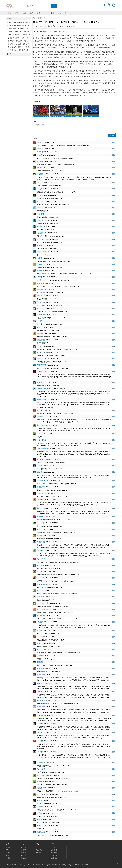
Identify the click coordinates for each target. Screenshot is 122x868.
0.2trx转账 (40, 692)
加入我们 (54, 850)
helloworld (40, 201)
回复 (114, 142)
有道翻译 (39, 245)
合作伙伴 (54, 855)
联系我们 (54, 853)
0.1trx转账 (40, 741)
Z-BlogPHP (70, 865)
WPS (38, 327)
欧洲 (32, 13)
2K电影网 (40, 155)
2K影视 (39, 142)
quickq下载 (40, 195)
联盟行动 (39, 850)
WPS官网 (40, 321)
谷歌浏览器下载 (41, 220)
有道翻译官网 (41, 340)
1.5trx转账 (40, 500)
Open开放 (39, 853)
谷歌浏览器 (40, 208)
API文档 (24, 855)
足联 (39, 13)
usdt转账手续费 (41, 440)
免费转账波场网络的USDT (45, 389)
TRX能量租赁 (41, 174)
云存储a (9, 847)
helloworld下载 (41, 763)
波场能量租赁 (41, 542)
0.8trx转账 (40, 550)
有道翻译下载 (41, 296)
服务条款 (24, 858)
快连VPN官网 (41, 459)
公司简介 (54, 847)
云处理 (8, 853)
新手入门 (24, 847)
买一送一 (39, 847)
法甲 (25, 13)
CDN (8, 850)
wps (38, 410)
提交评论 (112, 136)
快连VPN (39, 271)
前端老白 (85, 865)
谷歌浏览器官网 (41, 252)
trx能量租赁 (40, 417)
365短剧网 (40, 161)
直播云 (8, 855)
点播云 (8, 858)
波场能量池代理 (41, 371)
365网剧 (39, 168)
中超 (52, 13)
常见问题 (24, 850)
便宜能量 (39, 472)
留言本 (17, 13)
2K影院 (39, 183)
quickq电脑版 (41, 189)
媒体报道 (54, 858)
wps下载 (39, 227)
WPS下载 (40, 277)
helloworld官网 (41, 239)
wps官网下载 (41, 214)
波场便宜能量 (41, 425)
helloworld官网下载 (42, 481)
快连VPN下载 (41, 302)
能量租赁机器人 (41, 399)
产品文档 (24, 853)
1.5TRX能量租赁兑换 (43, 449)
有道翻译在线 (41, 832)
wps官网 (39, 800)
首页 (10, 13)
